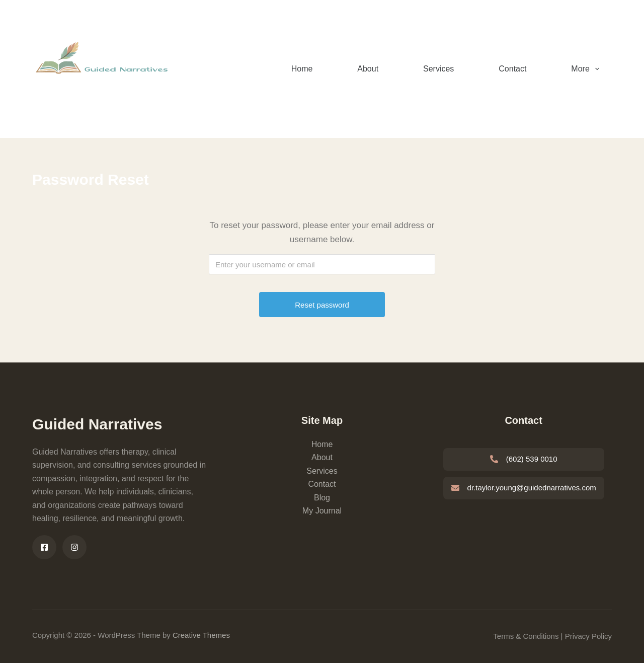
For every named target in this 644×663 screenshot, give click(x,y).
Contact (512, 69)
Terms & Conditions (526, 636)
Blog (322, 498)
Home (302, 69)
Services (438, 69)
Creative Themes (201, 635)
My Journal (322, 511)
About (368, 69)
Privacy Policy (588, 636)
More (587, 69)
